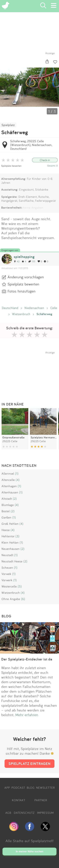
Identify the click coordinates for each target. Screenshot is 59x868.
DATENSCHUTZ (24, 813)
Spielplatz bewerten (11, 166)
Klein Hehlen (10, 542)
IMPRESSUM (45, 813)
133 (32, 261)
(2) (15, 499)
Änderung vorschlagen (26, 277)
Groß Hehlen (10, 524)
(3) (18, 536)
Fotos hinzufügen (22, 291)
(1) (17, 473)
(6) (23, 599)
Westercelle (9, 586)
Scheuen (7, 568)
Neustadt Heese (12, 561)
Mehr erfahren (27, 715)
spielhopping (24, 257)
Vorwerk (7, 580)
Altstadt (7, 499)
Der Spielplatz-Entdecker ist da (27, 659)
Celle (54, 308)
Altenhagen (9, 486)
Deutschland (10, 308)
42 (17, 261)
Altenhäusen (10, 492)
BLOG (31, 788)
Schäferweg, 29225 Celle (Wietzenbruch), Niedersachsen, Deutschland (31, 145)
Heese (6, 530)
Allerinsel (8, 473)
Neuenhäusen (11, 549)
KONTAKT (19, 800)
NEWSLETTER (45, 788)
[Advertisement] (31, 374)
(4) (18, 480)
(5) (20, 586)
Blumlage (8, 505)
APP (7, 788)
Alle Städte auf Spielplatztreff (30, 841)
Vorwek (6, 574)
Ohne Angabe (11, 599)
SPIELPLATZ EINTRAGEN (29, 764)
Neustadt (7, 555)
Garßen (7, 517)
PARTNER (41, 800)
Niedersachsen (34, 308)
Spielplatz (8, 125)
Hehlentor (8, 536)
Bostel (6, 511)
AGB (8, 813)
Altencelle (8, 480)
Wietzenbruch (21, 314)
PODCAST (18, 788)
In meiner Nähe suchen (29, 851)
